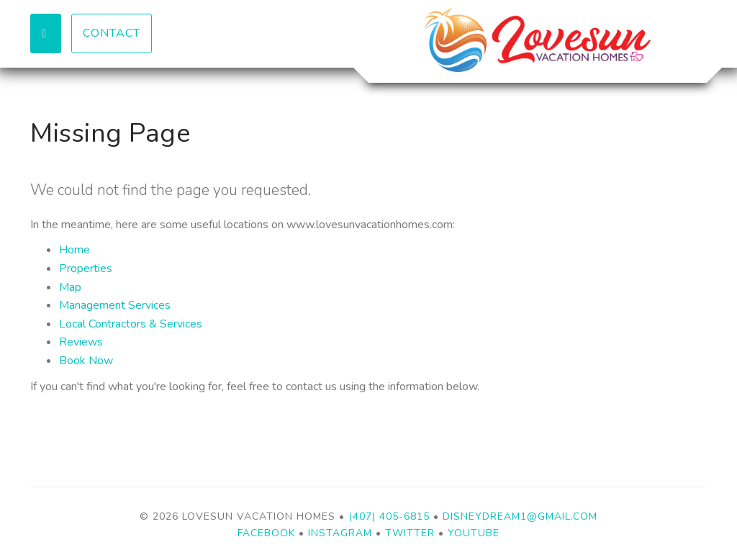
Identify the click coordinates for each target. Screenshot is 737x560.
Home (74, 250)
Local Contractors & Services (131, 324)
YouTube (474, 533)
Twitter (410, 533)
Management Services (115, 305)
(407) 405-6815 (389, 516)
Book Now (86, 361)
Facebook (266, 533)
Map (70, 287)
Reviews (81, 342)
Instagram (340, 533)
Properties (86, 268)
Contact (112, 33)
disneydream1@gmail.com (520, 516)
